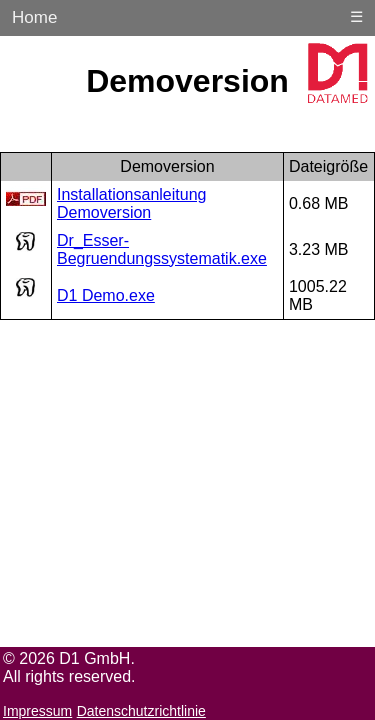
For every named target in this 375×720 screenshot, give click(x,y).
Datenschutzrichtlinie (141, 711)
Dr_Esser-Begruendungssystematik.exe (162, 249)
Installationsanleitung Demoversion (131, 203)
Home (34, 17)
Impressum (37, 711)
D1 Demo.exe (106, 295)
